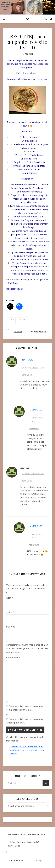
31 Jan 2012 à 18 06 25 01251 (37, 536)
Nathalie (28, 360)
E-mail (10, 612)
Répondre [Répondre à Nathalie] (27, 375)
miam (11, 319)
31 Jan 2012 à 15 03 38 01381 (33, 474)
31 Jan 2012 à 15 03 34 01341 (33, 368)
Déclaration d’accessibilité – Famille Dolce (27, 834)
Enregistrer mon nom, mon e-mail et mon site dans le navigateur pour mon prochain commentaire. (27, 648)
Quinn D (18, 332)
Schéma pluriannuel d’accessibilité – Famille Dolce (24, 844)
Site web (11, 627)
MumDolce (36, 410)
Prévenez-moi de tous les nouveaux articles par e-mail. (25, 721)
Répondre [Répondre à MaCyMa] (27, 481)
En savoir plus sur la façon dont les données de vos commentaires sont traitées (27, 750)
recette (22, 319)
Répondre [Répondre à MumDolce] (34, 429)
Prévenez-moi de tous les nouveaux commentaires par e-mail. (25, 708)
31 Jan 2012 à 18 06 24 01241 (37, 420)
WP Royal (39, 860)
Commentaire (13, 658)
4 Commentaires (38, 332)
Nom (10, 598)
